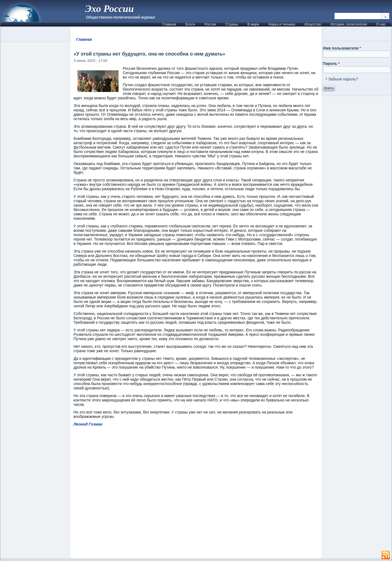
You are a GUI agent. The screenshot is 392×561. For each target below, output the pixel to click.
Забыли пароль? (343, 79)
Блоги (190, 24)
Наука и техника (282, 24)
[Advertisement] (196, 495)
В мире (253, 24)
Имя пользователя (342, 48)
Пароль (331, 63)
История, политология (349, 24)
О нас (381, 24)
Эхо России (109, 9)
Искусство (313, 24)
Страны (232, 24)
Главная (169, 24)
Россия (210, 24)
